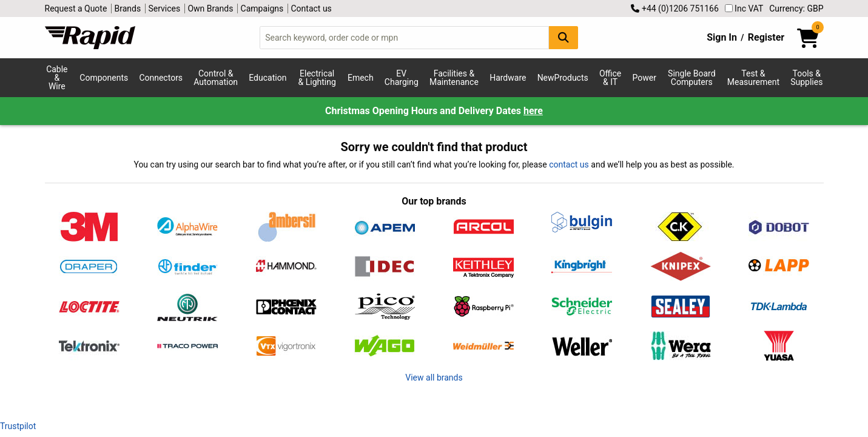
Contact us (311, 8)
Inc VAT (744, 8)
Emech (361, 78)
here (533, 111)
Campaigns (262, 8)
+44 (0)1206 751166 (675, 8)
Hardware (508, 78)
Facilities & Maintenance (454, 78)
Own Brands (210, 8)
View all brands (434, 378)
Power (644, 78)
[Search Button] (564, 37)
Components (104, 78)
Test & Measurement (753, 78)
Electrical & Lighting (317, 78)
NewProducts (563, 78)
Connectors (161, 78)
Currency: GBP (796, 8)
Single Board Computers (691, 78)
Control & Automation (216, 78)
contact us (569, 164)
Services (164, 8)
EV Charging (402, 78)
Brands (128, 8)
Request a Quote (76, 8)
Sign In (722, 37)
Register (766, 37)
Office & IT (610, 78)
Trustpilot (18, 426)
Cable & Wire (57, 78)
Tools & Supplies (806, 78)
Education (267, 78)
